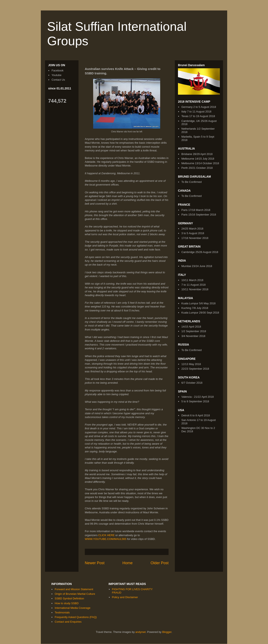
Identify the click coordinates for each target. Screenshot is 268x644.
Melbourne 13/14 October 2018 (200, 163)
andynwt (140, 632)
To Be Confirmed (191, 182)
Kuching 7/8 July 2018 (195, 308)
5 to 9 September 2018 (195, 401)
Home (128, 563)
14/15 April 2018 (191, 327)
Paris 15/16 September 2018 (199, 215)
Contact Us (58, 80)
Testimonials (62, 612)
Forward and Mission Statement (74, 589)
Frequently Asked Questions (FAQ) (76, 617)
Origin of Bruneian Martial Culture (75, 594)
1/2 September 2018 (194, 331)
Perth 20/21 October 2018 (197, 168)
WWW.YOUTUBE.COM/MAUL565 (106, 539)
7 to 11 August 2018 (193, 285)
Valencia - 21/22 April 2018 (197, 397)
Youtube (56, 75)
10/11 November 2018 (195, 289)
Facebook (57, 70)
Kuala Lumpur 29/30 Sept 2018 (200, 313)
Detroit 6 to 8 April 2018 (196, 415)
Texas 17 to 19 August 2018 (198, 116)
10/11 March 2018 (192, 280)
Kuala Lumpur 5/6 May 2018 (198, 303)
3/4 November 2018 (193, 336)
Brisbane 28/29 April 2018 (197, 154)
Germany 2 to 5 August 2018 (199, 107)
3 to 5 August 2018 (193, 233)
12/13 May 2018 (191, 364)
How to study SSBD (67, 603)
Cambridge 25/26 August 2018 (200, 252)
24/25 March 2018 (192, 229)
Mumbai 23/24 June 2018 (197, 266)
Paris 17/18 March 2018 (196, 210)
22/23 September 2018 (195, 369)
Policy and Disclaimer (125, 597)
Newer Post (95, 563)
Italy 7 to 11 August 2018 (196, 112)
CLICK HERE (106, 535)
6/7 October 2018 (192, 383)
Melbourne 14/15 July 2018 (198, 159)
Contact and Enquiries (68, 622)
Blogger (167, 632)
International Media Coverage (73, 608)
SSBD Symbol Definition (69, 598)
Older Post (160, 563)
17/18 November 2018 (195, 238)
